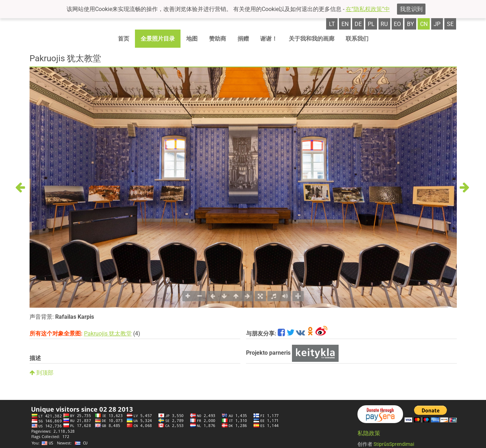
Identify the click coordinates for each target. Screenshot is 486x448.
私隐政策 (369, 433)
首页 (124, 39)
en (345, 24)
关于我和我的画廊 (312, 39)
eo (397, 24)
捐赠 (243, 39)
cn (424, 24)
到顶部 (41, 373)
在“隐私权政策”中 (368, 9)
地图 (192, 39)
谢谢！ (269, 39)
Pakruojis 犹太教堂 (108, 334)
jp (437, 24)
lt (332, 24)
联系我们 (357, 39)
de (358, 24)
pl (371, 24)
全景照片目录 (158, 39)
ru (384, 24)
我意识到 (411, 9)
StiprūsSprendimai (394, 444)
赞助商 (218, 39)
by (411, 24)
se (450, 24)
